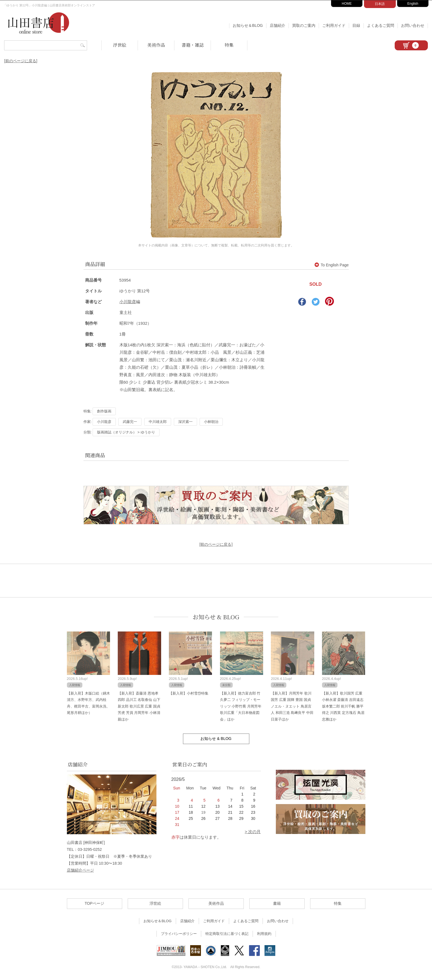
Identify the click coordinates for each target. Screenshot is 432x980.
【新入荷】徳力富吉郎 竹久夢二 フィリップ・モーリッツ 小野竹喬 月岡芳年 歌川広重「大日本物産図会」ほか (241, 706)
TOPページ (94, 903)
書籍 (277, 903)
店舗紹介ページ (80, 870)
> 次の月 (253, 832)
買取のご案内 (304, 25)
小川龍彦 (128, 302)
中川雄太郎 (158, 422)
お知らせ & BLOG (216, 617)
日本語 (380, 4)
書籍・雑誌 (193, 45)
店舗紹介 (277, 25)
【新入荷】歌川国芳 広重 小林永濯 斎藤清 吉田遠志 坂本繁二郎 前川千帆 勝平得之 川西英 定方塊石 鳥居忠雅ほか (343, 706)
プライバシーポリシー (179, 934)
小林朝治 (211, 422)
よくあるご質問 (381, 25)
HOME (347, 4)
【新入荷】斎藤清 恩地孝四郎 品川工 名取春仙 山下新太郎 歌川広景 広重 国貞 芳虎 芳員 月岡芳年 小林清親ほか (139, 706)
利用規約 (264, 934)
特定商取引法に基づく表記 (227, 934)
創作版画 (104, 411)
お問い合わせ (413, 25)
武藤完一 (130, 422)
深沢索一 (185, 422)
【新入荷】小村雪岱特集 (189, 693)
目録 (356, 25)
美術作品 (156, 45)
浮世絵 (120, 45)
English (413, 4)
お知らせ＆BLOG (248, 25)
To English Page (332, 265)
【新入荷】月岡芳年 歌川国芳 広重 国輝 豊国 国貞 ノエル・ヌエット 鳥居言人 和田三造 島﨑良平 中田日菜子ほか (292, 706)
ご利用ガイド (334, 25)
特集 (229, 45)
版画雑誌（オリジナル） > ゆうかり (126, 432)
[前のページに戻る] (21, 61)
